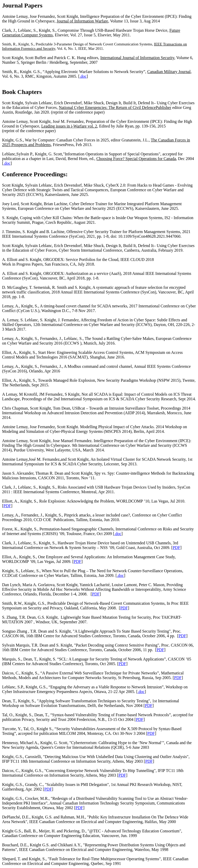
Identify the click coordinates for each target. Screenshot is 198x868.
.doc (83, 76)
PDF (7, 506)
